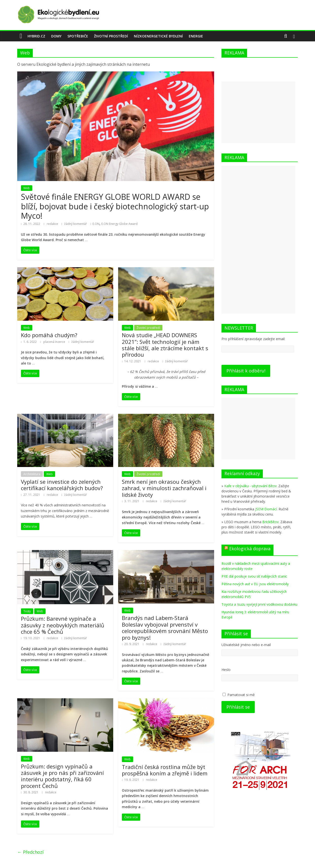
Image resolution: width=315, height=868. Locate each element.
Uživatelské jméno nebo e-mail (246, 645)
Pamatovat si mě (241, 695)
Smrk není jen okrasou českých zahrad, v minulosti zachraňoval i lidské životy (164, 488)
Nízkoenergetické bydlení (158, 36)
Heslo (226, 670)
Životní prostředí (111, 36)
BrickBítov (270, 522)
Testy (27, 611)
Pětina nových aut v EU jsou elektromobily (255, 584)
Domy (56, 36)
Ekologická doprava (250, 549)
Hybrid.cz (36, 36)
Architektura (32, 474)
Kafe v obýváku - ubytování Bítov (250, 486)
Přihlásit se (238, 707)
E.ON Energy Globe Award (119, 224)
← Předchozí (30, 852)
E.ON (96, 224)
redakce (53, 224)
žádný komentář (74, 224)
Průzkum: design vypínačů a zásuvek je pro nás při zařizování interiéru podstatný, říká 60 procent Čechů (62, 776)
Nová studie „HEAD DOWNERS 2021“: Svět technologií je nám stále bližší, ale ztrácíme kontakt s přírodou (165, 345)
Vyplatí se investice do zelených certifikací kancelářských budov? (62, 485)
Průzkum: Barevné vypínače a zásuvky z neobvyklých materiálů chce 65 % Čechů (63, 625)
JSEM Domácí (266, 509)
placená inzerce (55, 342)
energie (196, 36)
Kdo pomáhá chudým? (49, 335)
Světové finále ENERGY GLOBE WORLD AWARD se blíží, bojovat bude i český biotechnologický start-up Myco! (115, 206)
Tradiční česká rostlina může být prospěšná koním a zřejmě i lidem (165, 770)
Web (27, 188)
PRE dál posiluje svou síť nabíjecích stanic (254, 576)
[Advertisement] (258, 112)
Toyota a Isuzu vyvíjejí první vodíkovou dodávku (260, 604)
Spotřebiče (78, 36)
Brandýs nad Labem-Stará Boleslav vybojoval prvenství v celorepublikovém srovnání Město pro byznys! (165, 627)
